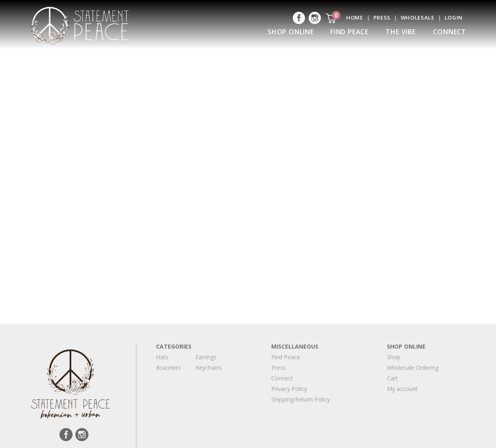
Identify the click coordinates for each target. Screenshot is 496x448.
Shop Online (291, 32)
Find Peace (349, 32)
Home (355, 18)
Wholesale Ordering (413, 368)
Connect (450, 32)
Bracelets (168, 368)
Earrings (206, 357)
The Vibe (401, 32)
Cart (392, 378)
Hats (162, 357)
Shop (394, 357)
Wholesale (418, 18)
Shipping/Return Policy (301, 399)
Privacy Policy (289, 389)
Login (454, 18)
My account (402, 389)
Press (382, 18)
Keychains (209, 368)
